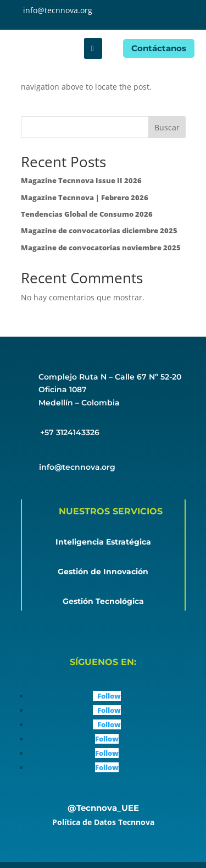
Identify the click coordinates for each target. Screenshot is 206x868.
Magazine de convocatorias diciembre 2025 (99, 230)
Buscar (167, 127)
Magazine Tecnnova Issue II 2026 (81, 180)
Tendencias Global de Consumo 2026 (87, 214)
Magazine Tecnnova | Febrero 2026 (85, 197)
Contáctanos (159, 48)
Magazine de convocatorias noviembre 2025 (101, 248)
